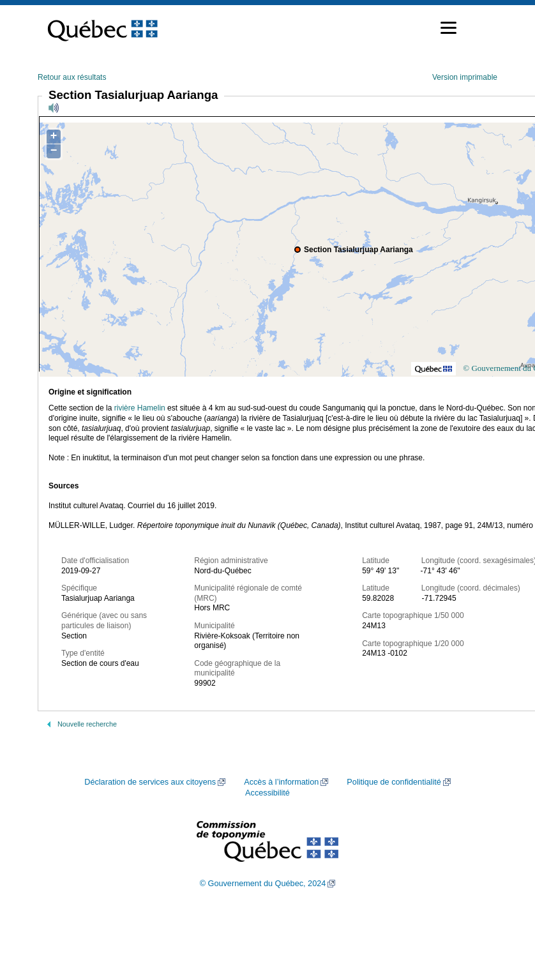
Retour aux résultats (72, 77)
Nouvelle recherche (87, 724)
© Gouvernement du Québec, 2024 (263, 884)
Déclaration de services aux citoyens (150, 782)
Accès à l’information (281, 782)
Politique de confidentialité (394, 782)
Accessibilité (267, 793)
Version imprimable (465, 77)
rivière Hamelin (140, 408)
